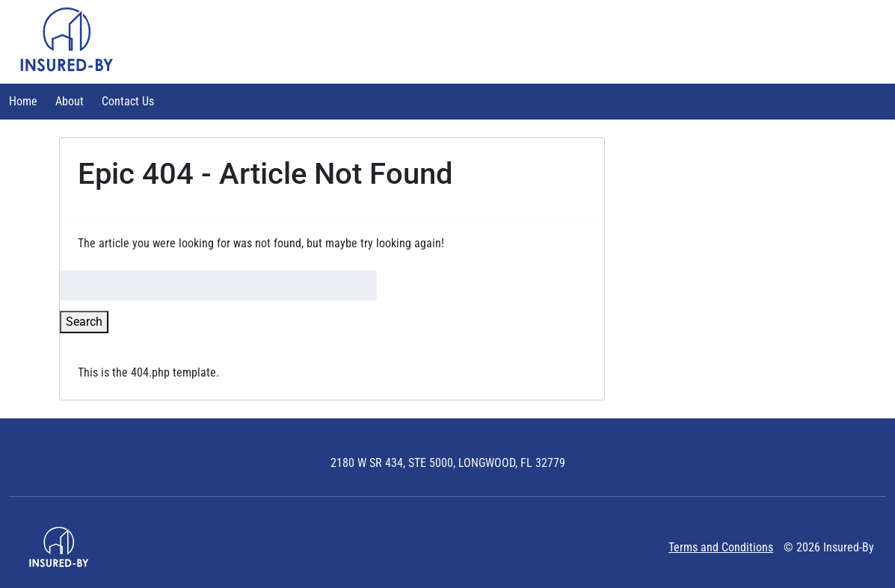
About (70, 101)
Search (84, 322)
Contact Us (128, 101)
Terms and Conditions (721, 547)
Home (23, 101)
